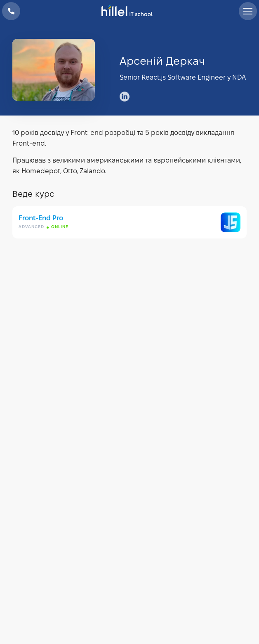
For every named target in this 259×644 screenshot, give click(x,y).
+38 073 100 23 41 (11, 11)
